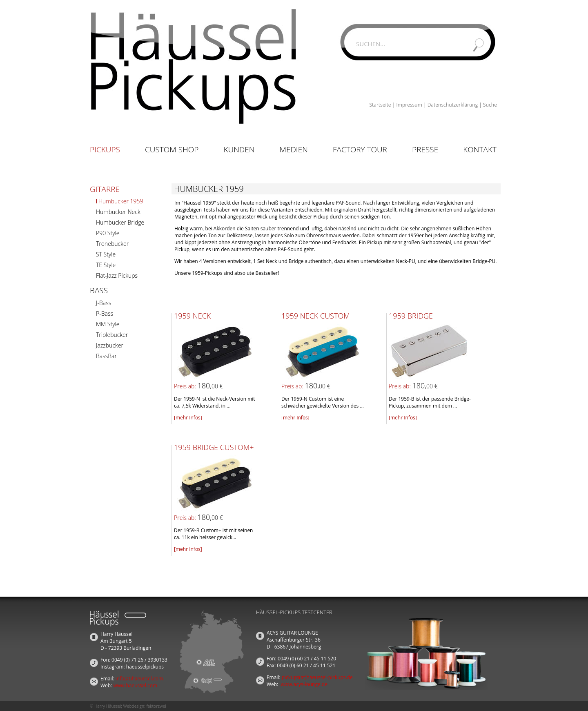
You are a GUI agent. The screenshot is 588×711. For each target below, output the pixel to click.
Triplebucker (112, 335)
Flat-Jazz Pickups (117, 275)
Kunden (239, 149)
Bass (99, 290)
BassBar (106, 356)
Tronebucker (112, 244)
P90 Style (108, 233)
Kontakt (480, 149)
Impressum (409, 105)
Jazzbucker (110, 345)
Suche (490, 105)
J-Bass (104, 303)
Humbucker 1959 (121, 201)
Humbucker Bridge (120, 222)
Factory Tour (360, 149)
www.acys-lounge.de (304, 684)
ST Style (106, 254)
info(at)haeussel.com (139, 679)
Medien (294, 149)
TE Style (106, 265)
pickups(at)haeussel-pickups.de (317, 677)
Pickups (105, 149)
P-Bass (105, 313)
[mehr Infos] (188, 418)
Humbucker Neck (118, 212)
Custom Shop (172, 149)
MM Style (108, 324)
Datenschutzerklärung (453, 105)
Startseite (380, 105)
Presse (425, 149)
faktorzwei (156, 706)
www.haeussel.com (135, 685)
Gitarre (105, 189)
